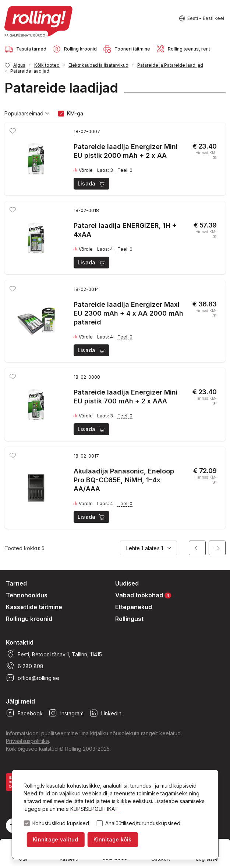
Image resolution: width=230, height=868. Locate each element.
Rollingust (129, 619)
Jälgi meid (20, 701)
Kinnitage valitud (55, 839)
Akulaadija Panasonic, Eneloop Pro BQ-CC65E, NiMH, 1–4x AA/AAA (124, 480)
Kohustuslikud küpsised (61, 823)
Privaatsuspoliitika (27, 741)
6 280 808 (25, 666)
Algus (19, 65)
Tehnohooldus (27, 595)
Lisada (92, 184)
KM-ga (75, 113)
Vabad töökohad (143, 595)
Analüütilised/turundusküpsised (143, 823)
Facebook (24, 713)
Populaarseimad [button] (27, 114)
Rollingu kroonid (29, 619)
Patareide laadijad (30, 71)
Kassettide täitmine (34, 607)
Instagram (66, 713)
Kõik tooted (47, 65)
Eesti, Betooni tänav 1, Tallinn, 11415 (54, 654)
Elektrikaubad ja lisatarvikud (98, 65)
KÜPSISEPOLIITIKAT (94, 809)
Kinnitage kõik (112, 839)
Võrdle (83, 170)
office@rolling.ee (33, 678)
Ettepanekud (134, 607)
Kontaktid (20, 642)
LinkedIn (105, 713)
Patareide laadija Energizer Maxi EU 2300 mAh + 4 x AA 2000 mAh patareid (128, 313)
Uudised (127, 583)
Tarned (16, 583)
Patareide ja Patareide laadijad (170, 65)
